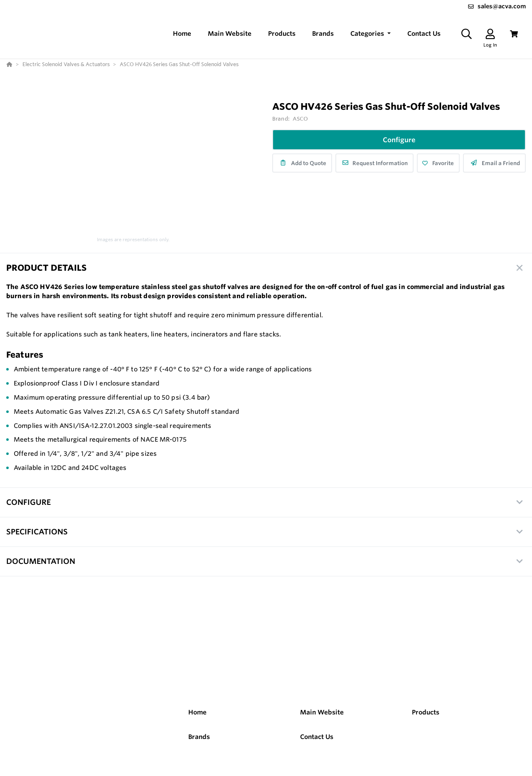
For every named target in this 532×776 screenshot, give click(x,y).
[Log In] (490, 34)
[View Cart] (514, 34)
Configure (399, 140)
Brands (199, 737)
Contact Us (317, 737)
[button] (371, 34)
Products (426, 712)
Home (197, 712)
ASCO (300, 119)
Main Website (322, 712)
